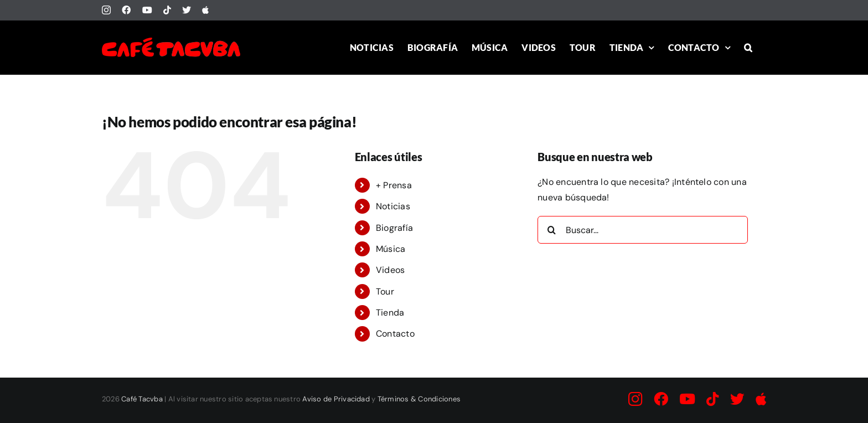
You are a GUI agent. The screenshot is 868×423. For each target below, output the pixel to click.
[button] (748, 47)
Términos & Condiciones (419, 399)
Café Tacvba (142, 399)
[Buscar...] (643, 230)
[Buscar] (551, 230)
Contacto (395, 334)
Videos (390, 270)
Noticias (393, 206)
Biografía (394, 228)
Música (391, 249)
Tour (385, 292)
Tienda (390, 313)
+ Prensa (394, 185)
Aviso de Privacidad (336, 399)
